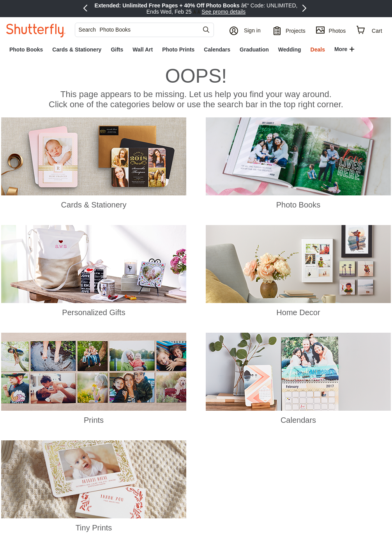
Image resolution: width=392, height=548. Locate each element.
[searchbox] (141, 30)
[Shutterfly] (36, 30)
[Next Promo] (305, 9)
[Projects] (289, 30)
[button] (246, 30)
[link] (26, 50)
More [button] (341, 49)
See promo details (223, 12)
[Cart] (370, 30)
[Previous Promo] (87, 9)
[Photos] (331, 30)
